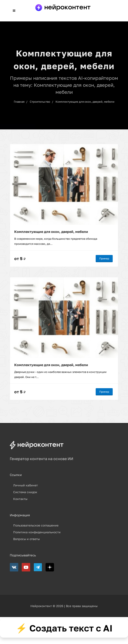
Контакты (20, 499)
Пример (104, 258)
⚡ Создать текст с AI (64, 628)
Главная (19, 102)
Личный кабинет (26, 485)
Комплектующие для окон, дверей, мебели (85, 102)
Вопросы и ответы (26, 539)
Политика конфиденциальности (37, 532)
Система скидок (25, 492)
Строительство (40, 102)
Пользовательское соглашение (36, 525)
